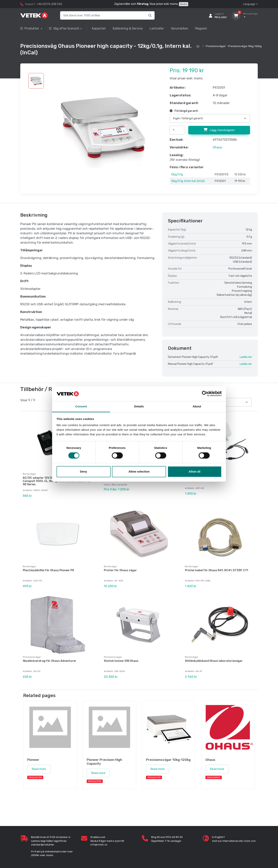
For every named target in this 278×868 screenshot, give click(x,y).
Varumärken (180, 28)
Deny (83, 471)
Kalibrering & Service (128, 28)
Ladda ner (246, 357)
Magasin (201, 28)
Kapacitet (99, 28)
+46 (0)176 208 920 (49, 4)
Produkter (30, 28)
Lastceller (157, 28)
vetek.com (250, 838)
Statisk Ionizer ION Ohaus (121, 659)
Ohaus (217, 147)
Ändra (184, 4)
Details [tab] (139, 406)
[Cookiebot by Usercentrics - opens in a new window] (205, 394)
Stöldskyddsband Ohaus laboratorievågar (214, 659)
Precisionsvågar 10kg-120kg (245, 46)
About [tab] (197, 406)
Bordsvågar (29, 565)
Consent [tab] (81, 406)
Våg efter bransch (64, 28)
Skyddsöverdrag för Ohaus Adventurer (50, 659)
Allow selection (139, 471)
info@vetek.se (99, 841)
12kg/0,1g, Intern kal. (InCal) (188, 181)
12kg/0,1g (177, 175)
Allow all (195, 471)
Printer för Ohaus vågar (120, 569)
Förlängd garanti (184, 111)
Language (249, 4)
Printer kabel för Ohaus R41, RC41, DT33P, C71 (217, 569)
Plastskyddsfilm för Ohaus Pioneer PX (48, 569)
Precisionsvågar (216, 46)
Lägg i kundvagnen (219, 130)
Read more (39, 766)
